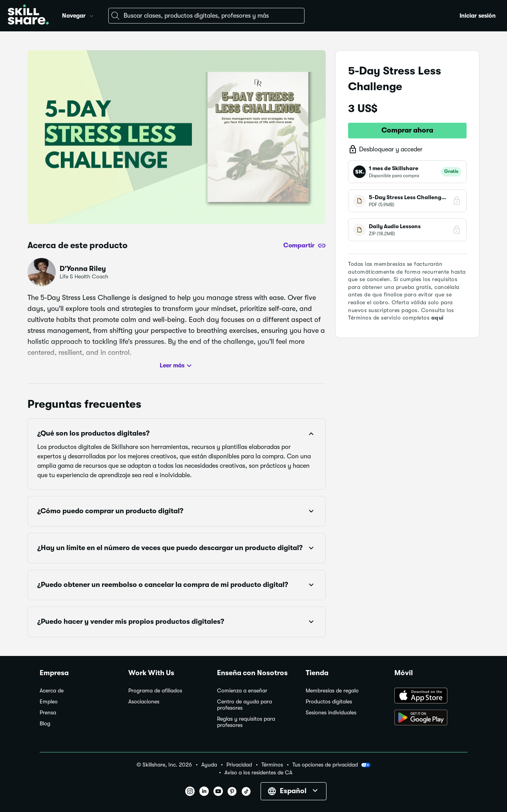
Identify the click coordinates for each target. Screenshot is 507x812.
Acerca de (52, 691)
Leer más (177, 366)
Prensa (48, 713)
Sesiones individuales (331, 713)
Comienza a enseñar (242, 691)
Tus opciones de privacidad (331, 765)
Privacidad (239, 765)
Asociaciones (144, 702)
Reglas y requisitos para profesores (246, 722)
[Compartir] (305, 245)
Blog (45, 724)
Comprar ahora (407, 130)
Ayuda (209, 765)
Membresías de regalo (332, 691)
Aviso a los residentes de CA (258, 773)
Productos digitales (329, 702)
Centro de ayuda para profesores (244, 705)
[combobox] (206, 16)
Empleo (49, 702)
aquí (438, 318)
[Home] (28, 16)
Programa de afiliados (155, 691)
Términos (272, 765)
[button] (91, 15)
